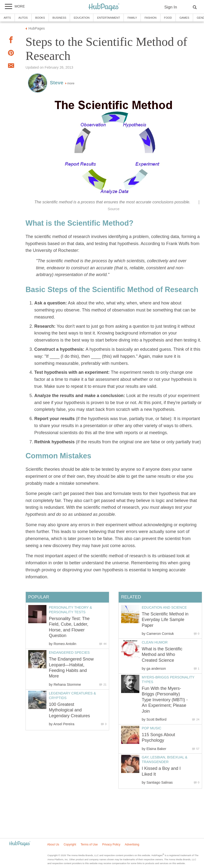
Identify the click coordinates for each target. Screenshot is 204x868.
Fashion (150, 18)
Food (168, 18)
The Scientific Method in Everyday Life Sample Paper (165, 620)
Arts (7, 18)
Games (184, 18)
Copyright (70, 844)
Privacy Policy (111, 844)
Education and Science (164, 607)
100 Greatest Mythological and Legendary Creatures (69, 710)
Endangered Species (69, 653)
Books (40, 18)
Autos (23, 18)
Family (132, 18)
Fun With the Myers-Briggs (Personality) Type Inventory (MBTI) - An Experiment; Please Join (165, 700)
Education (82, 18)
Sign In (171, 7)
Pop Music (152, 728)
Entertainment (108, 18)
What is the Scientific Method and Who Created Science (162, 655)
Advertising (132, 844)
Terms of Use (89, 844)
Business (59, 18)
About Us (53, 844)
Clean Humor (155, 642)
